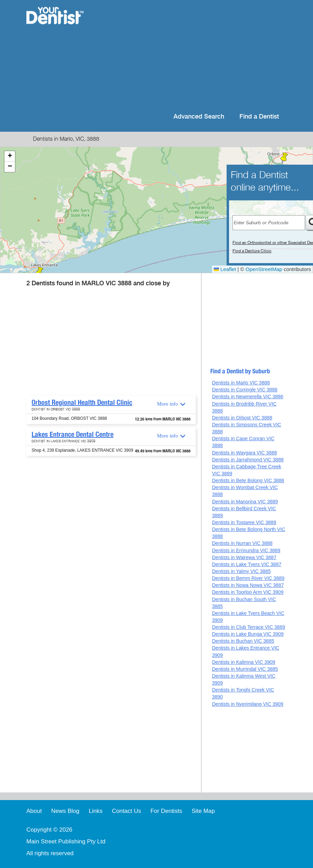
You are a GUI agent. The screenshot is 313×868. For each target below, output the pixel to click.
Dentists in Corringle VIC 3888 (245, 390)
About (34, 811)
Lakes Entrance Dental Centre (73, 434)
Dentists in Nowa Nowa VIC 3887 (248, 585)
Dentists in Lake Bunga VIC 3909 (248, 634)
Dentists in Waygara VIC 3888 (244, 453)
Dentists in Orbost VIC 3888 (242, 418)
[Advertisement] (189, 55)
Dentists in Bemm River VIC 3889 (248, 578)
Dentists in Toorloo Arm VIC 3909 (248, 592)
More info (167, 404)
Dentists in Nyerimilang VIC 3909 (248, 704)
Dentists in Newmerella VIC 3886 (248, 397)
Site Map (203, 811)
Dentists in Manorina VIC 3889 (245, 502)
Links (96, 811)
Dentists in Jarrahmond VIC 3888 (248, 460)
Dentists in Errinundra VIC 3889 (246, 550)
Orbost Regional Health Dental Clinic (82, 402)
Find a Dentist (259, 117)
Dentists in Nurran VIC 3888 (242, 543)
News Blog (65, 811)
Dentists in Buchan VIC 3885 (243, 641)
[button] (284, 158)
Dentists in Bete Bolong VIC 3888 (248, 480)
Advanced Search (199, 117)
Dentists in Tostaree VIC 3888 (244, 522)
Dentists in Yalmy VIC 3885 (241, 571)
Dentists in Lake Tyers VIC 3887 (247, 564)
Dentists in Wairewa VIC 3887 (244, 557)
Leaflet (225, 269)
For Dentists (166, 811)
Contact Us (126, 811)
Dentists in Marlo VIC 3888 (241, 383)
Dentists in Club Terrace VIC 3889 (249, 627)
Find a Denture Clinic (252, 251)
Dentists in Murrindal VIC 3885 (245, 669)
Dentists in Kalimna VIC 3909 (244, 662)
